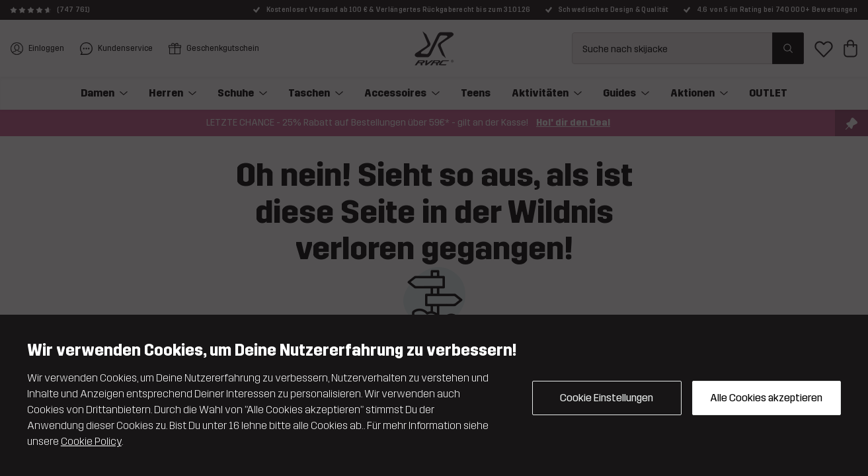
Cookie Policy (91, 441)
